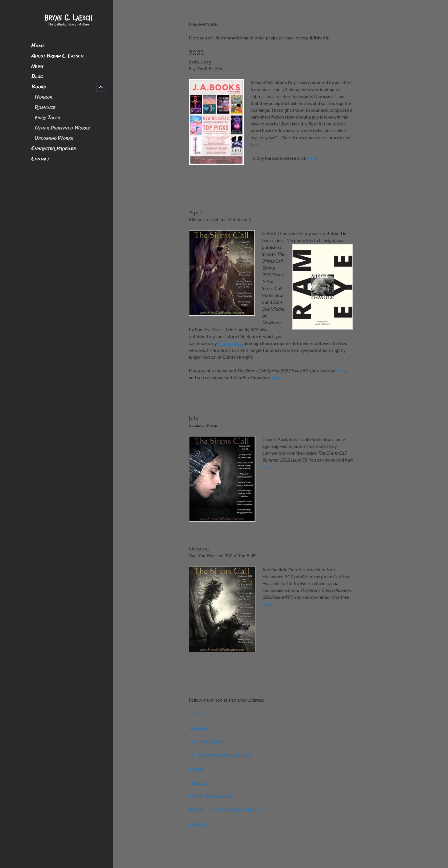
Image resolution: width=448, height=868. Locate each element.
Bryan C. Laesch (69, 18)
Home (38, 46)
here (311, 158)
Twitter (196, 768)
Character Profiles (54, 149)
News (37, 66)
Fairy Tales (47, 118)
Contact (40, 159)
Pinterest (198, 782)
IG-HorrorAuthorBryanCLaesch (220, 755)
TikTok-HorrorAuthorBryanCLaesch (225, 810)
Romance (45, 108)
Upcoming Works (54, 138)
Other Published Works (62, 128)
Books (39, 87)
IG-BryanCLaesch (206, 741)
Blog (37, 77)
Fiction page (230, 343)
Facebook (199, 727)
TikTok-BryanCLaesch (211, 796)
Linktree (197, 714)
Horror (44, 97)
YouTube (198, 823)
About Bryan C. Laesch (58, 56)
